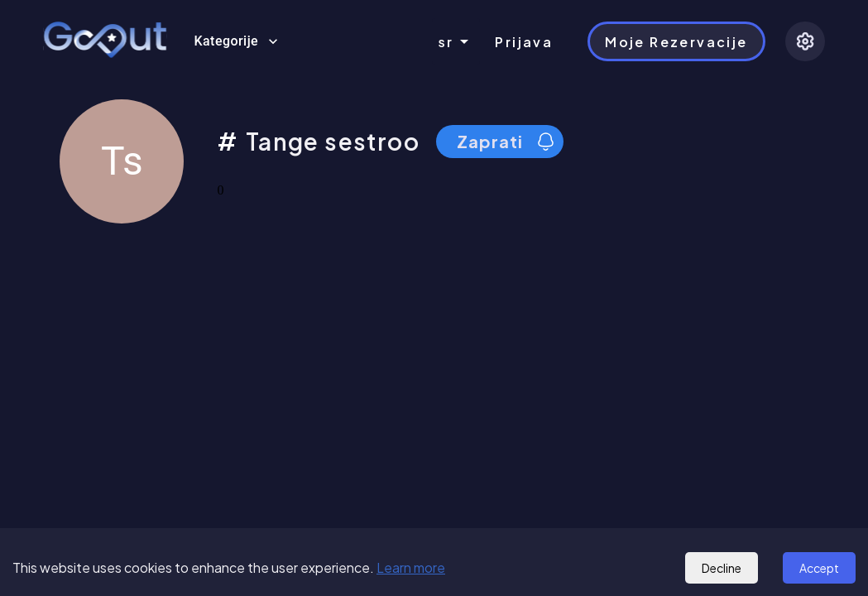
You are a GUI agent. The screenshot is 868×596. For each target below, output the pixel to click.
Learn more (411, 567)
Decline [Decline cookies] (722, 568)
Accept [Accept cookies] (819, 568)
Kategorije (236, 41)
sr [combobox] (446, 42)
